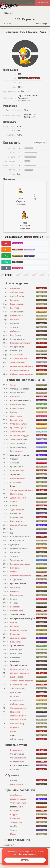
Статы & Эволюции (29, 32)
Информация (11, 32)
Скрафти (25, 225)
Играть (25, 860)
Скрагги (21, 201)
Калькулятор (40, 142)
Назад (8, 13)
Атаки (43, 32)
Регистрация (43, 3)
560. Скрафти (43, 24)
